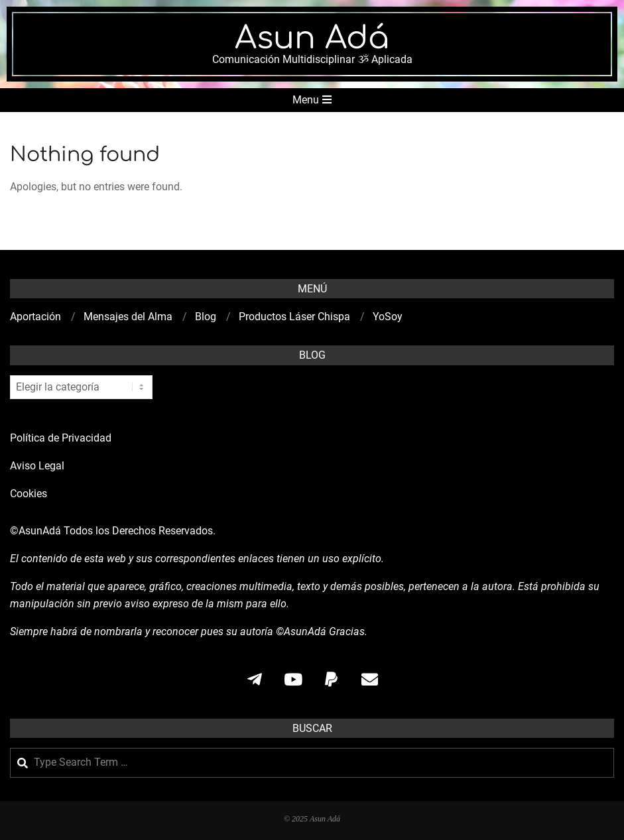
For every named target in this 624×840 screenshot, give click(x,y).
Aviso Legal (37, 466)
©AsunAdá (35, 531)
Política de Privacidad (61, 438)
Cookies (30, 494)
